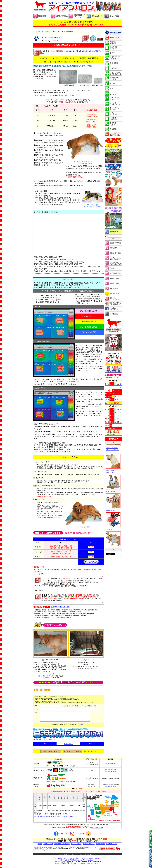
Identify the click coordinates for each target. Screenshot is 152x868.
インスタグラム (77, 835)
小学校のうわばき (113, 521)
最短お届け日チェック (89, 846)
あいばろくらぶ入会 (76, 846)
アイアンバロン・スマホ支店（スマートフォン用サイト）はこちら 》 (77, 856)
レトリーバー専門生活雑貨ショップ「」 (77, 862)
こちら (69, 698)
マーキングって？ (91, 753)
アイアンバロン (37, 32)
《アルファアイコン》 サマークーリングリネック (113, 460)
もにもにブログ (93, 835)
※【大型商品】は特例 (111, 773)
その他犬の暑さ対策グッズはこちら (68, 740)
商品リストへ (68, 745)
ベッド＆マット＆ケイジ (50, 32)
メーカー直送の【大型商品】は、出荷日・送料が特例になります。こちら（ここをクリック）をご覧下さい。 (77, 793)
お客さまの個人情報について (62, 846)
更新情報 (40, 846)
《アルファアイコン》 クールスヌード (113, 482)
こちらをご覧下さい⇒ (97, 829)
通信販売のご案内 (48, 846)
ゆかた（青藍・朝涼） (113, 502)
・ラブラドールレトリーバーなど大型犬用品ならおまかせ (77, 860)
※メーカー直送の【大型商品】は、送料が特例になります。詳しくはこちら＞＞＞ (56, 818)
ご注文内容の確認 (100, 846)
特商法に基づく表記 (112, 846)
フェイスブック (61, 835)
